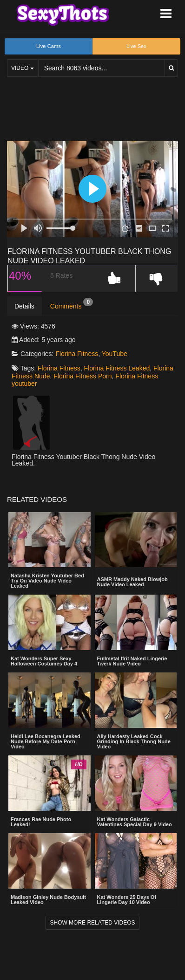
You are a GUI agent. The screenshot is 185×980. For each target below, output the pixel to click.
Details (24, 306)
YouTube (115, 354)
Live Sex (136, 46)
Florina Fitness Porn (83, 376)
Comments (72, 304)
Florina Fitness (77, 354)
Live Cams (49, 46)
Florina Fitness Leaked (117, 368)
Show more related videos (92, 923)
